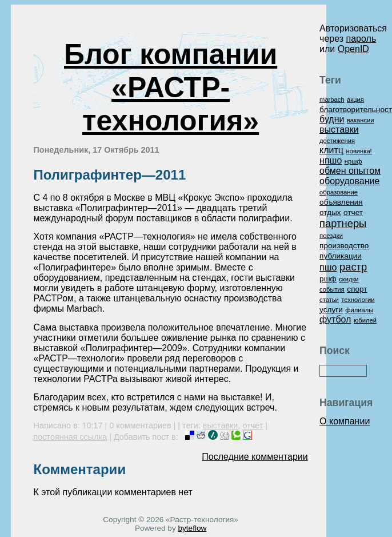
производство (344, 246)
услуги (331, 310)
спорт (357, 289)
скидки (349, 279)
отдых (330, 212)
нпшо (331, 160)
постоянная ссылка (71, 437)
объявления (341, 202)
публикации (341, 256)
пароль (361, 39)
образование (339, 192)
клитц (331, 150)
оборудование (349, 181)
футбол (335, 319)
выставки (221, 425)
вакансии (361, 120)
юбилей (365, 320)
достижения (337, 141)
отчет (253, 425)
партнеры (343, 223)
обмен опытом (350, 171)
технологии (358, 300)
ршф (328, 279)
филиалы (359, 310)
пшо (328, 267)
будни (332, 119)
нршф (353, 161)
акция (355, 100)
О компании (345, 421)
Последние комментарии (255, 457)
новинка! (359, 151)
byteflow (192, 528)
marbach (332, 100)
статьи (329, 300)
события (332, 289)
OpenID (353, 49)
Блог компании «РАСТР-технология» (171, 87)
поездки (331, 236)
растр (353, 267)
